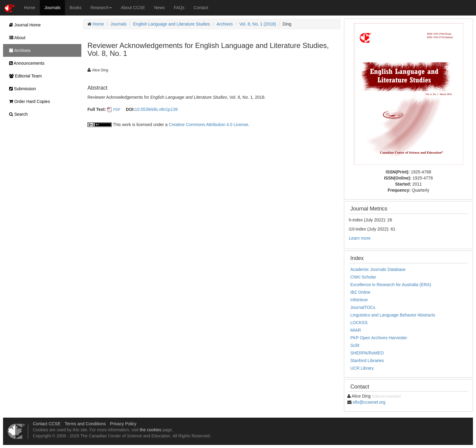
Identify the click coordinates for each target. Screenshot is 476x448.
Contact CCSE (47, 424)
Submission (21, 89)
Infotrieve (359, 300)
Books (75, 8)
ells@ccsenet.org (369, 402)
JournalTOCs (363, 307)
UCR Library (362, 368)
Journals (52, 8)
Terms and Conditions (85, 424)
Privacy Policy (123, 424)
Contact (201, 8)
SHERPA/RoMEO (367, 353)
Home (30, 8)
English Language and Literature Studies (172, 24)
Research (101, 8)
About (16, 38)
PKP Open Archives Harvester (379, 338)
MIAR (356, 330)
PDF (117, 110)
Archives (225, 24)
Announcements (25, 63)
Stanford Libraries (367, 361)
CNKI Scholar (363, 277)
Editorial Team (24, 76)
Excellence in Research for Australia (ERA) (391, 285)
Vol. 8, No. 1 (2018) (258, 24)
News (160, 8)
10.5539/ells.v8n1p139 (156, 109)
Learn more (360, 238)
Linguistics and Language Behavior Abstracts (393, 315)
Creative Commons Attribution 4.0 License (208, 125)
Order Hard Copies (28, 101)
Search (17, 114)
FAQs (179, 8)
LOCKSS (359, 323)
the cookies (150, 430)
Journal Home (23, 25)
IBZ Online (360, 292)
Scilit (355, 345)
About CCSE (133, 8)
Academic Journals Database (378, 269)
